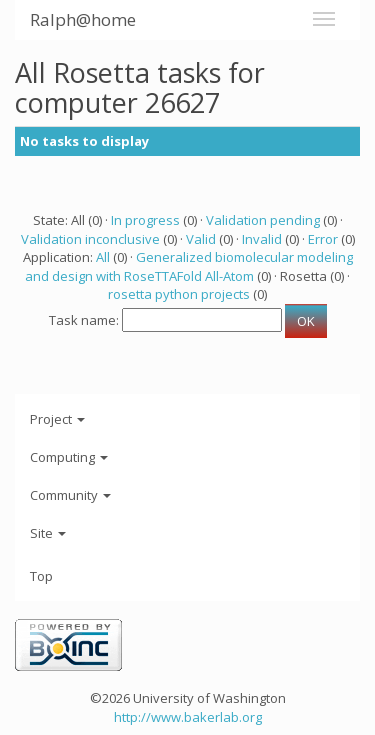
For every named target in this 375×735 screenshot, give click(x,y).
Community (70, 495)
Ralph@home (83, 19)
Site (48, 533)
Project (57, 419)
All (103, 257)
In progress (145, 220)
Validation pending (263, 220)
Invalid (262, 239)
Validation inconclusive (90, 239)
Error (323, 239)
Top (41, 576)
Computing (69, 457)
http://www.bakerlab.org (188, 717)
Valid (201, 239)
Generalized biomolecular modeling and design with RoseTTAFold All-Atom (189, 266)
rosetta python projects (179, 294)
